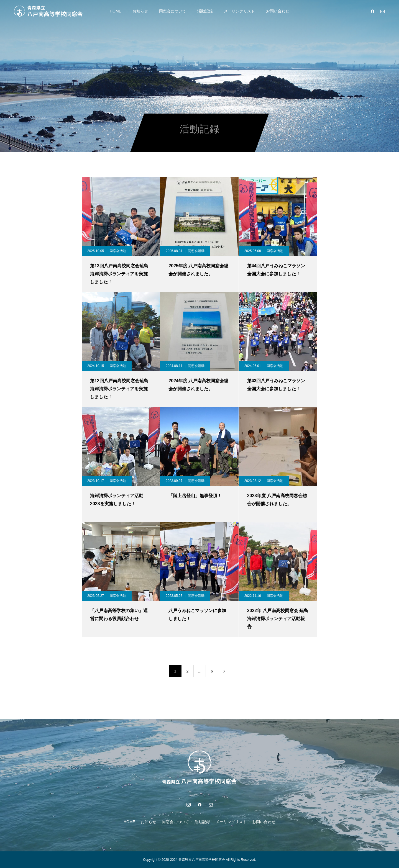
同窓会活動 (118, 251)
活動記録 (205, 11)
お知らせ (140, 11)
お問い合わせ (278, 11)
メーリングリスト (239, 11)
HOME (116, 11)
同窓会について (173, 11)
